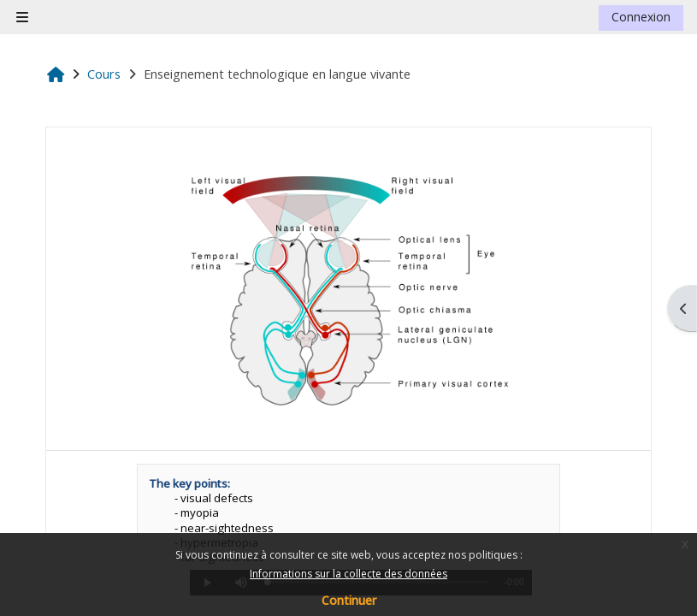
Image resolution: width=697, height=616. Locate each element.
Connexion (641, 17)
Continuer (349, 600)
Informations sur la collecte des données (348, 574)
